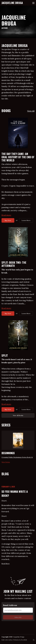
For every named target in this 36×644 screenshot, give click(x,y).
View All (31, 111)
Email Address (10, 605)
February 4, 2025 (8, 487)
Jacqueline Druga (12, 3)
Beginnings (8, 453)
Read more (6, 215)
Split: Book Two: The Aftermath (14, 264)
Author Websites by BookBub (18, 640)
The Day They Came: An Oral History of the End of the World (18, 157)
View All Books (18, 415)
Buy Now (8, 220)
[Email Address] (18, 610)
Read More (6, 564)
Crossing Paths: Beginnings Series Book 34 (17, 457)
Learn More (26, 220)
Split (5, 355)
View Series (6, 462)
